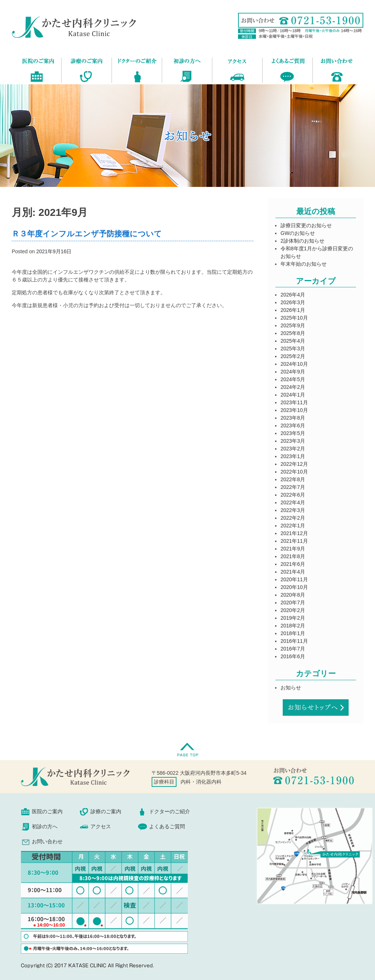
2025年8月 (293, 333)
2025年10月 (294, 318)
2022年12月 (294, 464)
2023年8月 (293, 418)
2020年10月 (294, 587)
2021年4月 (293, 572)
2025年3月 (293, 349)
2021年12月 (294, 533)
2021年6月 (293, 564)
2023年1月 (293, 456)
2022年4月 (293, 502)
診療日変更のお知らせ (306, 225)
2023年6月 (293, 425)
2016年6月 (293, 656)
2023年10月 (294, 410)
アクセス (237, 69)
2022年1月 (293, 526)
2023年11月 (294, 402)
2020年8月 (293, 595)
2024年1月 (293, 395)
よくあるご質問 (287, 69)
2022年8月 (293, 479)
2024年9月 (293, 372)
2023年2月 (293, 449)
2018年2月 (293, 626)
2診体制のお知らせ (302, 241)
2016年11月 (294, 641)
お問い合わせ (333, 69)
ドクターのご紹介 (137, 69)
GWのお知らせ (298, 233)
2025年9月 (293, 325)
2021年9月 (293, 549)
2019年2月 (293, 618)
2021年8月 (293, 556)
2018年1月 (293, 633)
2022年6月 (293, 495)
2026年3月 (293, 302)
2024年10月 (294, 364)
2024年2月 (293, 387)
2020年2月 (293, 610)
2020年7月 (293, 603)
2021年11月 (294, 541)
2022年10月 (294, 472)
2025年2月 (293, 356)
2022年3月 (293, 510)
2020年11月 (294, 579)
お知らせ (291, 688)
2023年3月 (293, 441)
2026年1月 (293, 310)
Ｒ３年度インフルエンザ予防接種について (87, 234)
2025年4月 (293, 341)
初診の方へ (187, 69)
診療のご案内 (86, 69)
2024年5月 (293, 379)
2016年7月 (293, 649)
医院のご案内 (42, 69)
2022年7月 (293, 487)
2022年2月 (293, 518)
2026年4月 (293, 295)
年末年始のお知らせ (304, 264)
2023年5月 (293, 433)
